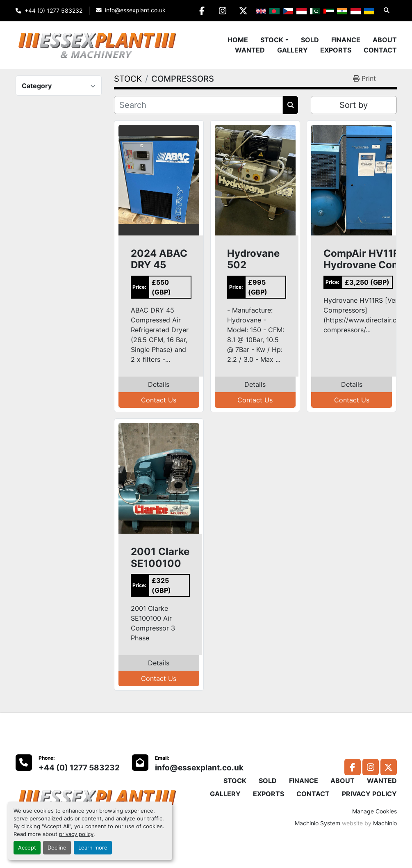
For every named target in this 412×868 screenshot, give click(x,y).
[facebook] (202, 11)
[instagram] (223, 11)
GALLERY (292, 50)
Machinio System (318, 823)
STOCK (272, 40)
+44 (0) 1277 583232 (53, 11)
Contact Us (159, 400)
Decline (57, 848)
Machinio (385, 823)
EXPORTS (336, 50)
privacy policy (76, 834)
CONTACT (380, 50)
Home (238, 40)
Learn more (93, 848)
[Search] (199, 105)
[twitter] (244, 11)
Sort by (354, 105)
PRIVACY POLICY (369, 794)
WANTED (250, 50)
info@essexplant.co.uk (135, 10)
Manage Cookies (374, 811)
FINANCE (346, 40)
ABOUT (385, 40)
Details (159, 384)
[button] (274, 40)
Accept (27, 848)
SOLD (310, 40)
